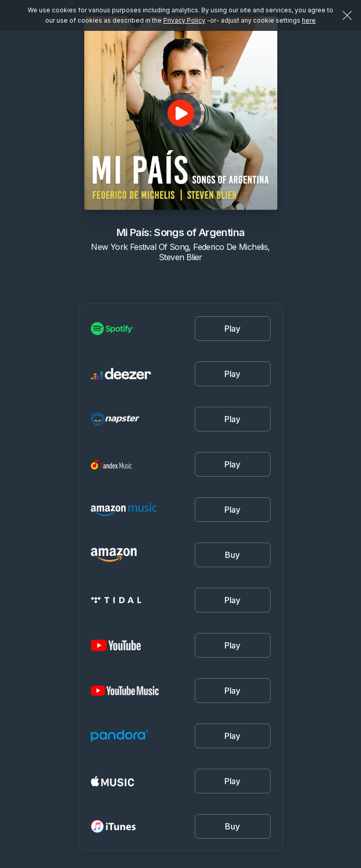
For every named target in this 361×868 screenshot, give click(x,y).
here (309, 20)
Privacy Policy (184, 20)
